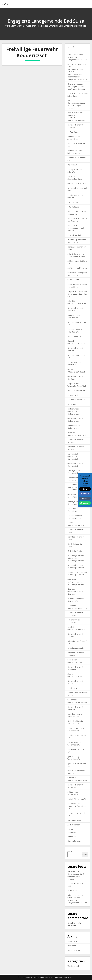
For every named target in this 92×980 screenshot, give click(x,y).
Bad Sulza (71, 176)
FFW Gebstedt (73, 395)
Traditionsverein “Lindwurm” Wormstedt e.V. (76, 806)
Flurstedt (71, 341)
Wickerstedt (72, 700)
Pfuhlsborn (72, 606)
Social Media (72, 891)
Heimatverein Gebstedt (76, 391)
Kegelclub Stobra (74, 688)
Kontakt (70, 829)
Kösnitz (70, 523)
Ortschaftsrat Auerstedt (77, 120)
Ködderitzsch (72, 485)
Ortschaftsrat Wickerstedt (77, 702)
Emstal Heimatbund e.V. (77, 648)
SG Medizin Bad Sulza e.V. (77, 268)
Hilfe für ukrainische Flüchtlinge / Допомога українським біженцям (76, 86)
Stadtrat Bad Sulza (75, 179)
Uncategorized (73, 966)
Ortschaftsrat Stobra (75, 676)
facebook (85, 494)
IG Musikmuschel (74, 235)
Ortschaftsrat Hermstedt (77, 435)
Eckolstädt (71, 301)
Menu (5, 4)
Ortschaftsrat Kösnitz (76, 525)
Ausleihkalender (73, 825)
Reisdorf (71, 627)
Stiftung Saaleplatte (75, 336)
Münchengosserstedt (76, 556)
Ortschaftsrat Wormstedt (77, 780)
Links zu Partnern (74, 841)
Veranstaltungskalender (76, 820)
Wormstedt (72, 778)
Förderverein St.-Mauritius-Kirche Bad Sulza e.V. (76, 228)
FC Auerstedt (72, 132)
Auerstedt (71, 118)
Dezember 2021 (74, 950)
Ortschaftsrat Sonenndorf (77, 662)
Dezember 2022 (74, 946)
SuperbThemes (68, 977)
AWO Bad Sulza (73, 202)
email (85, 498)
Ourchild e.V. (72, 165)
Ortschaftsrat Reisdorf (76, 629)
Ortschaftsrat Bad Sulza (77, 184)
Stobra (70, 674)
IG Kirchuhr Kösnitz (75, 551)
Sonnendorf (72, 660)
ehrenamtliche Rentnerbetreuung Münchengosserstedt (76, 582)
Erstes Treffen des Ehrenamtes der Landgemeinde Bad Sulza (77, 77)
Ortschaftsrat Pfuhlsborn (77, 608)
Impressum (72, 832)
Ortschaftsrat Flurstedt (76, 343)
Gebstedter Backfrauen (76, 400)
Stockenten (72, 404)
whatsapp (85, 503)
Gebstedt (71, 369)
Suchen (70, 851)
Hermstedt (72, 433)
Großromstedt (73, 409)
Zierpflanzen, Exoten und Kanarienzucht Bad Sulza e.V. (77, 294)
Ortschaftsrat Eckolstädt (77, 304)
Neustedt (71, 589)
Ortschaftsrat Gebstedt (76, 372)
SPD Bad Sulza (73, 280)
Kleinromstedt (73, 454)
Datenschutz (72, 836)
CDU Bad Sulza (73, 207)
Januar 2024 (72, 941)
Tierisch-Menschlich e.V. (77, 799)
